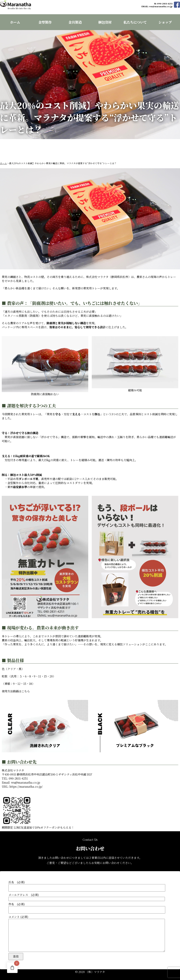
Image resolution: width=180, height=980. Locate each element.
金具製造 (75, 22)
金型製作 (45, 22)
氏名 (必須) (90, 880)
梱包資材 (105, 22)
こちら (26, 685)
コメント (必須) (90, 931)
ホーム (15, 22)
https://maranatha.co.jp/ (26, 780)
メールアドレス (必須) (90, 891)
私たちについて (135, 22)
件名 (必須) (90, 902)
